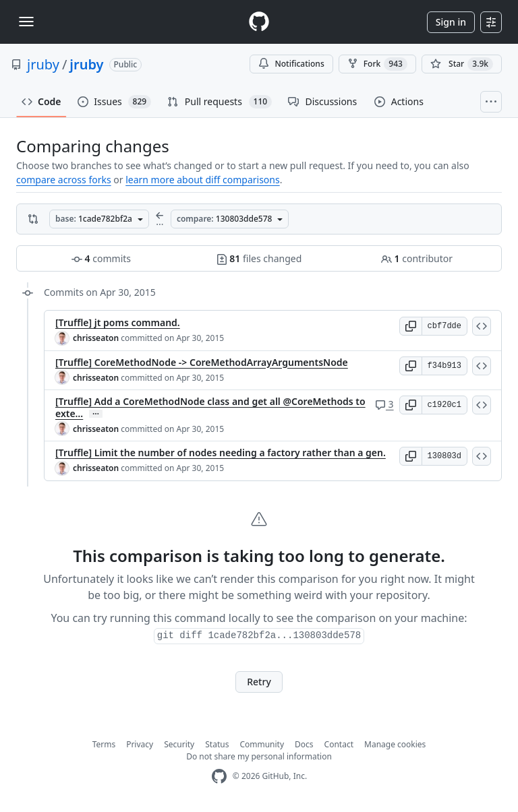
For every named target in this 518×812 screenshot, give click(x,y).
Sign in (451, 22)
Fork (377, 64)
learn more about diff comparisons (202, 180)
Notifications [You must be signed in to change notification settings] (291, 64)
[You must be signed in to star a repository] (462, 64)
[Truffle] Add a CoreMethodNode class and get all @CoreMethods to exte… (210, 407)
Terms (104, 744)
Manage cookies (395, 744)
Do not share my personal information (259, 756)
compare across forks (64, 180)
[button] (411, 326)
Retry (259, 682)
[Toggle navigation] (26, 22)
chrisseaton (96, 338)
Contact (339, 744)
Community (262, 744)
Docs (304, 744)
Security (179, 744)
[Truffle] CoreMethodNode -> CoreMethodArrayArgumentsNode (202, 362)
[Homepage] (259, 22)
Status (217, 744)
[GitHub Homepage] (219, 777)
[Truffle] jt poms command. (118, 322)
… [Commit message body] (96, 414)
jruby (43, 64)
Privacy (140, 744)
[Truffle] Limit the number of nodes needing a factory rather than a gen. (221, 452)
